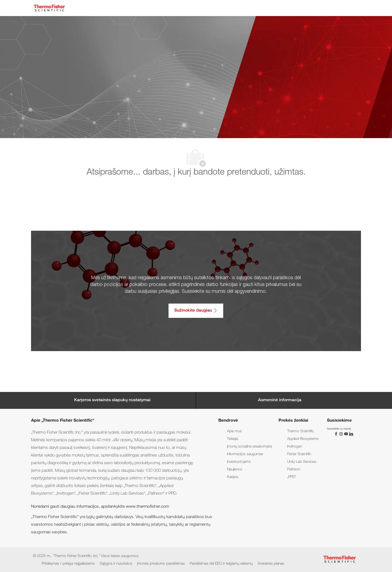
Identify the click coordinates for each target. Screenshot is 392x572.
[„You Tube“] (347, 434)
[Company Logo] (49, 8)
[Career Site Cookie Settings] (112, 400)
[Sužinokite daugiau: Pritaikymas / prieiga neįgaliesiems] (196, 311)
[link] (234, 431)
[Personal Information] (280, 400)
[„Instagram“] (342, 434)
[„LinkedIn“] (351, 434)
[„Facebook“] (337, 434)
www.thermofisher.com (147, 507)
